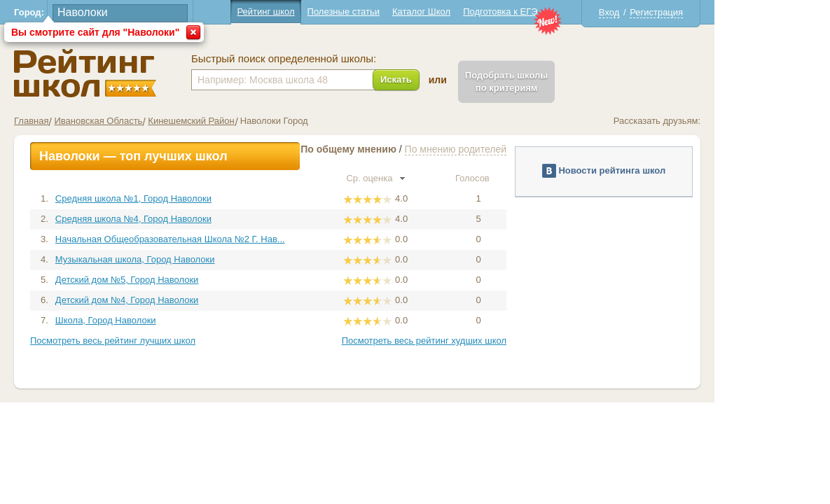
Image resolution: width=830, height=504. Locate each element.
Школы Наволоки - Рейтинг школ (143, 73)
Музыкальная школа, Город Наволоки (193, 259)
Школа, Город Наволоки (163, 320)
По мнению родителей (513, 149)
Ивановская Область (156, 121)
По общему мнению (407, 149)
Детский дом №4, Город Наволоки (185, 300)
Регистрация (714, 12)
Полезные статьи (401, 12)
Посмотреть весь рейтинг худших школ (482, 341)
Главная (89, 121)
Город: (87, 12)
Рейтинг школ (324, 12)
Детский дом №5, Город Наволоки (185, 280)
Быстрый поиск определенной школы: (342, 59)
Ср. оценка (434, 178)
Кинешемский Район (249, 121)
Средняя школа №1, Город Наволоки (191, 198)
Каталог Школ (479, 12)
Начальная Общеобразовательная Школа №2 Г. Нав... (228, 239)
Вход (666, 12)
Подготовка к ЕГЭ (558, 12)
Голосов (536, 178)
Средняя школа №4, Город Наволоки (191, 219)
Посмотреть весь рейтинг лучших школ (171, 341)
